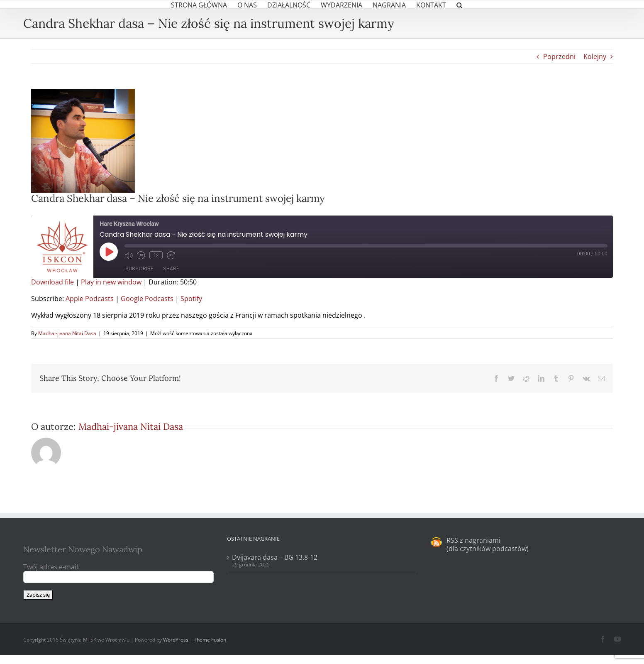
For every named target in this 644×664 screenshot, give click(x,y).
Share (171, 268)
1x (156, 255)
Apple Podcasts (90, 299)
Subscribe (139, 268)
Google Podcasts (147, 299)
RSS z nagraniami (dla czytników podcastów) (488, 544)
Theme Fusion (210, 640)
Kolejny (595, 56)
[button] (460, 4)
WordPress (176, 640)
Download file (52, 282)
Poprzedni (559, 56)
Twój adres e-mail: (51, 567)
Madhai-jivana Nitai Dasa (67, 333)
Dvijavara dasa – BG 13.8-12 (275, 557)
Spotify (191, 299)
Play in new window (111, 282)
